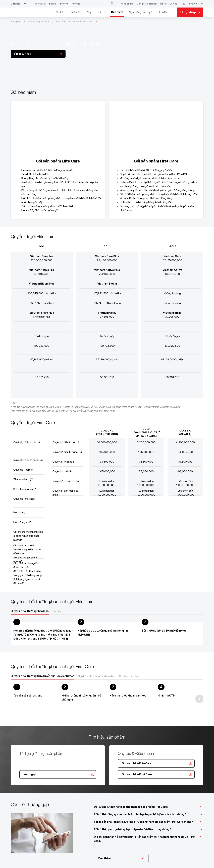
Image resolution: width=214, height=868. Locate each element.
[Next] (199, 699)
